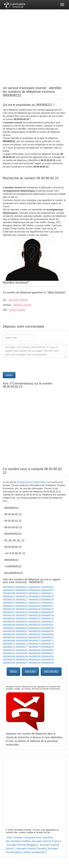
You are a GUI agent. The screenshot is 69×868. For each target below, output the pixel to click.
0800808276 (9, 647)
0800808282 (35, 650)
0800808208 (9, 593)
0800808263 (48, 634)
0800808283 (48, 650)
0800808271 (48, 641)
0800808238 (35, 615)
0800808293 (22, 660)
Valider (9, 375)
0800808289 (22, 657)
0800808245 (22, 622)
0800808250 (35, 625)
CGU (9, 837)
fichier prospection (35, 852)
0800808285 (22, 653)
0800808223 (48, 603)
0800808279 (48, 647)
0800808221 (22, 603)
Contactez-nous (33, 837)
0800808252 (9, 628)
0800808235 (48, 612)
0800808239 (48, 615)
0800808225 (22, 606)
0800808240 (9, 619)
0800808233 (22, 612)
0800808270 (35, 641)
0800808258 (35, 631)
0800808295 (48, 660)
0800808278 (35, 647)
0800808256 (9, 631)
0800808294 (35, 660)
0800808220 (9, 603)
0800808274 (35, 644)
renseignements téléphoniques (32, 482)
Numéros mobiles (21, 841)
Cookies (18, 837)
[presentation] (31, 365)
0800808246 (35, 622)
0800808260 (9, 634)
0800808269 (22, 641)
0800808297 (22, 663)
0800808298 (35, 663)
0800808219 (48, 600)
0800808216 (9, 600)
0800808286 (35, 653)
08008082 (51, 672)
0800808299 (48, 663)
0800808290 (35, 657)
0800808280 (9, 650)
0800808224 (9, 606)
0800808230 (35, 609)
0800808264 (9, 638)
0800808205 (22, 590)
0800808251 (48, 625)
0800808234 (35, 612)
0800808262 (35, 634)
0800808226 (35, 606)
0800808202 (35, 587)
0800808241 (22, 619)
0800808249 (22, 625)
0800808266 (35, 638)
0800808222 (35, 603)
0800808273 (22, 644)
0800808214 (35, 597)
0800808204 (9, 590)
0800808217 (22, 600)
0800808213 (22, 597)
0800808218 (35, 600)
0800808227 (48, 606)
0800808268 (9, 641)
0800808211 (48, 593)
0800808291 (48, 657)
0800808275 (48, 644)
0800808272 (9, 644)
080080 (30, 672)
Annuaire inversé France (46, 841)
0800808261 (22, 634)
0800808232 (9, 612)
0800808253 (22, 628)
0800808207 (48, 590)
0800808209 (22, 593)
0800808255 (48, 628)
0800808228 (9, 609)
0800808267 (48, 638)
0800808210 (35, 593)
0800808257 (22, 631)
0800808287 (48, 653)
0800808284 (9, 653)
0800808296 (9, 663)
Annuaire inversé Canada (31, 848)
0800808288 (9, 657)
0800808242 (35, 619)
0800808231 (48, 609)
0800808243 (48, 619)
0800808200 (9, 587)
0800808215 (48, 597)
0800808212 (9, 597)
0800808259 (48, 631)
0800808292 (9, 660)
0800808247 (48, 622)
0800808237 (22, 615)
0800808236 (9, 615)
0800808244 (9, 622)
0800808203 (48, 587)
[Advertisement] (34, 44)
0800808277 (22, 647)
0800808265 (22, 638)
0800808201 (22, 587)
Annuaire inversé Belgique (22, 845)
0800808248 (9, 625)
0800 (13, 672)
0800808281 (22, 650)
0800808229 (22, 609)
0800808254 (35, 628)
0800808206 (35, 590)
